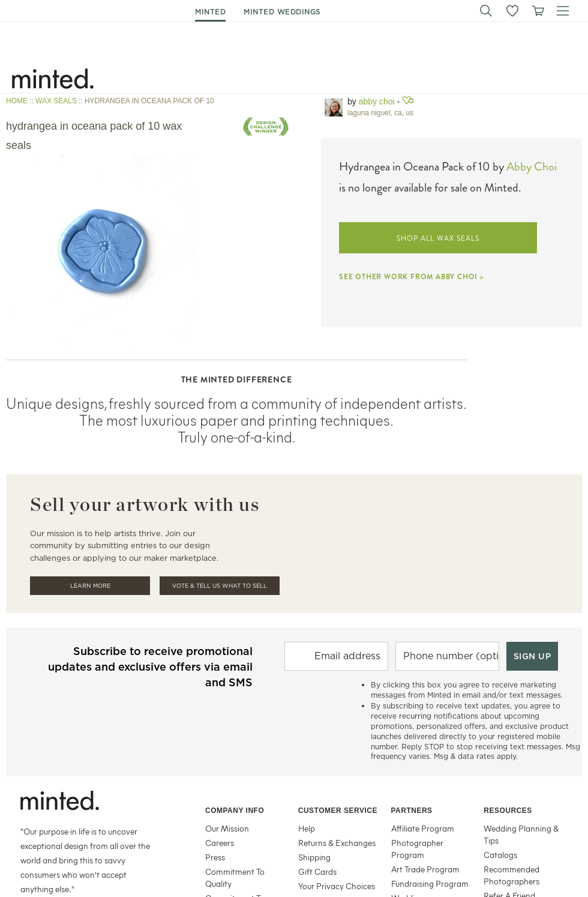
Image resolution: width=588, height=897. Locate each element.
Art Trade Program (425, 869)
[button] (486, 11)
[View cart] (538, 11)
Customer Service (338, 811)
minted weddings (282, 12)
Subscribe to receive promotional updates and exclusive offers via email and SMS (150, 667)
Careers (220, 843)
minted (210, 12)
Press (215, 857)
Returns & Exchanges (337, 843)
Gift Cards (317, 871)
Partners (412, 811)
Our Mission (227, 828)
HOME (17, 101)
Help (307, 828)
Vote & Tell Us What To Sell (220, 586)
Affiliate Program (423, 828)
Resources (508, 811)
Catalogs (500, 855)
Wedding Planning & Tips (521, 834)
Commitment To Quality (235, 877)
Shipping (314, 857)
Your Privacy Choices (337, 886)
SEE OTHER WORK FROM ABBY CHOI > (411, 277)
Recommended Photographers (511, 875)
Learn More (90, 586)
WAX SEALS (56, 101)
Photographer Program (417, 849)
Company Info (235, 811)
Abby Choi (377, 101)
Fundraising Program (430, 883)
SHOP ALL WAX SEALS (438, 238)
